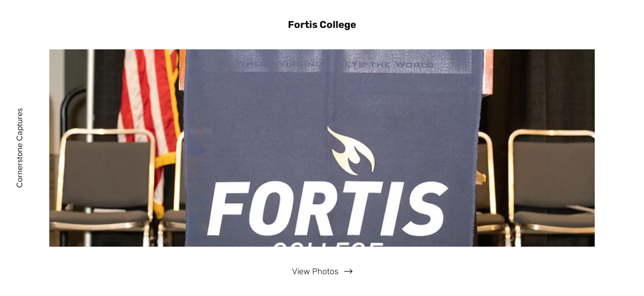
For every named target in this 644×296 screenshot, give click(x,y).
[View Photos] (322, 271)
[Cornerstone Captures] (19, 148)
